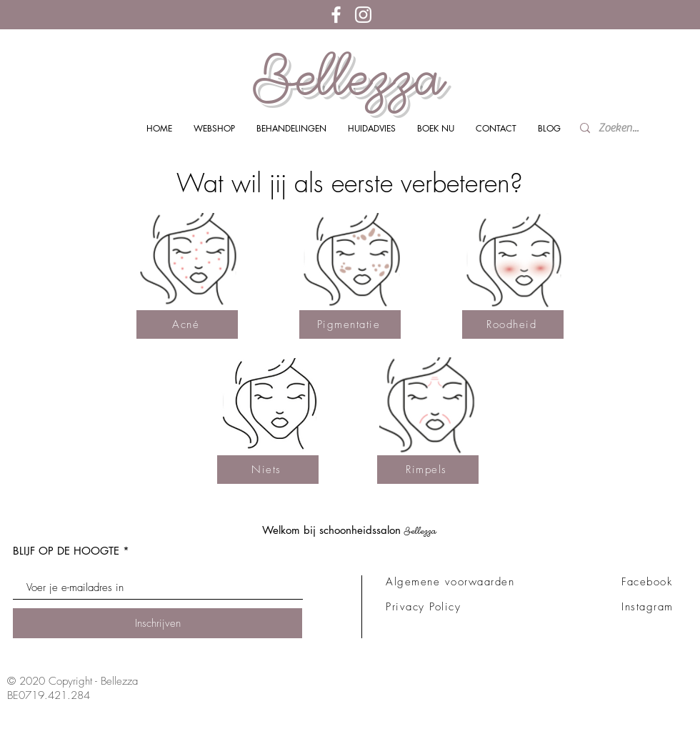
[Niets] (268, 470)
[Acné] (187, 324)
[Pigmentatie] (350, 324)
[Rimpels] (428, 470)
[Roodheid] (513, 324)
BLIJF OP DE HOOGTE (66, 551)
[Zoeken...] (622, 128)
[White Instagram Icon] (363, 15)
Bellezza (349, 77)
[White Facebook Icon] (336, 15)
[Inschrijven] (157, 623)
